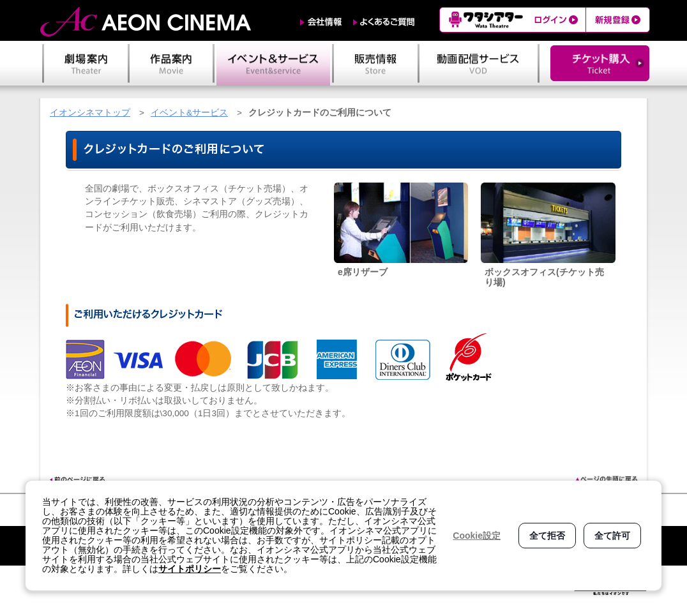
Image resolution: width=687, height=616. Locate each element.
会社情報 (321, 22)
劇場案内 (86, 63)
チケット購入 (600, 63)
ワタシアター (484, 20)
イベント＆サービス (273, 63)
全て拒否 (547, 536)
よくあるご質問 (384, 22)
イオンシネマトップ (90, 113)
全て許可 (612, 536)
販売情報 (376, 63)
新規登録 (618, 20)
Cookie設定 (477, 536)
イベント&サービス (189, 113)
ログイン (557, 20)
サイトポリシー (190, 569)
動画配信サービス (478, 63)
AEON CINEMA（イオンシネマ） (146, 22)
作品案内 (171, 63)
